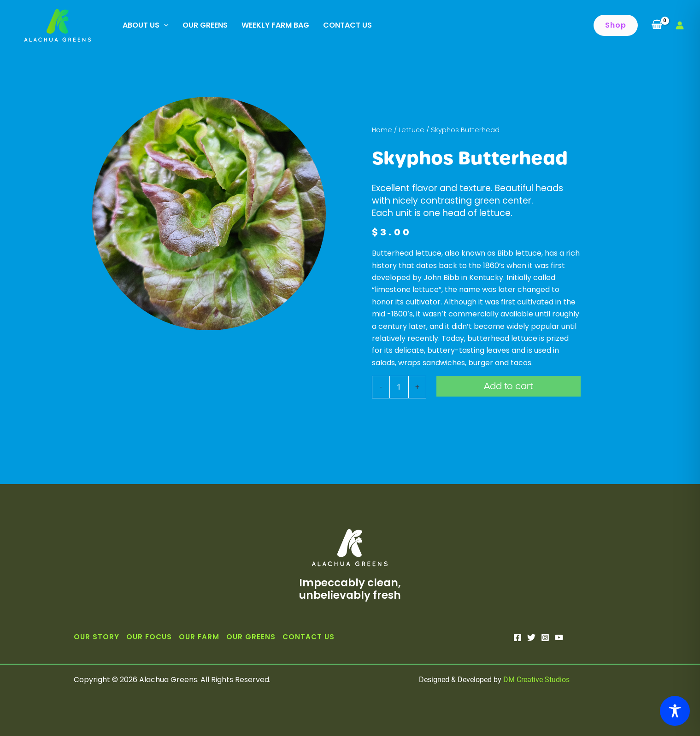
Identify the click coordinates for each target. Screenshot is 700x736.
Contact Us (347, 25)
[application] (164, 25)
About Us (146, 25)
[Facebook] (518, 637)
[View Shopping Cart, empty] (657, 25)
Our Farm (199, 637)
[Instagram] (545, 637)
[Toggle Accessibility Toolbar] (675, 711)
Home (382, 130)
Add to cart (509, 386)
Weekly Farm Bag (275, 25)
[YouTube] (559, 637)
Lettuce (412, 130)
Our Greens (205, 25)
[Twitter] (531, 637)
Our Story (97, 637)
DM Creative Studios (536, 680)
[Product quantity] (399, 387)
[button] (616, 25)
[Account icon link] (680, 25)
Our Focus (149, 637)
